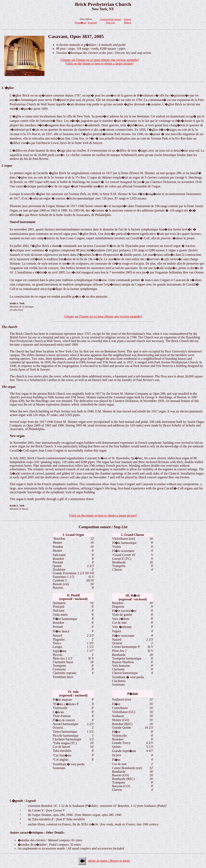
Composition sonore (111, 21)
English (92, 23)
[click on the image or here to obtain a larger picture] (103, 515)
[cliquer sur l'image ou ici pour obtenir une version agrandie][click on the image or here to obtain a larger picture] (100, 62)
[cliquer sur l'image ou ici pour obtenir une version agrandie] (103, 316)
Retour (128, 21)
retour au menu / (109, 861)
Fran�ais (81, 23)
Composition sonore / (103, 527)
